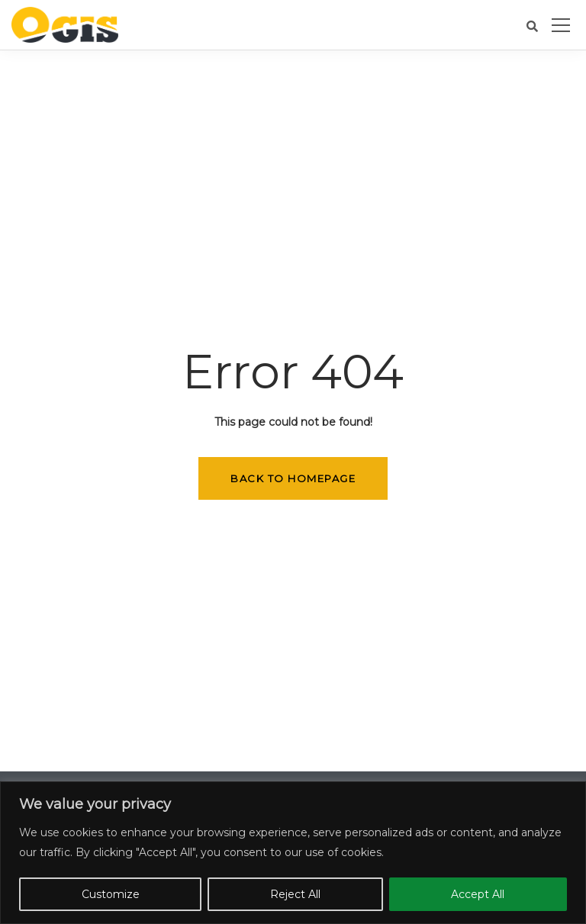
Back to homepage (293, 478)
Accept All (478, 894)
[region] (293, 853)
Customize (111, 894)
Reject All (295, 894)
